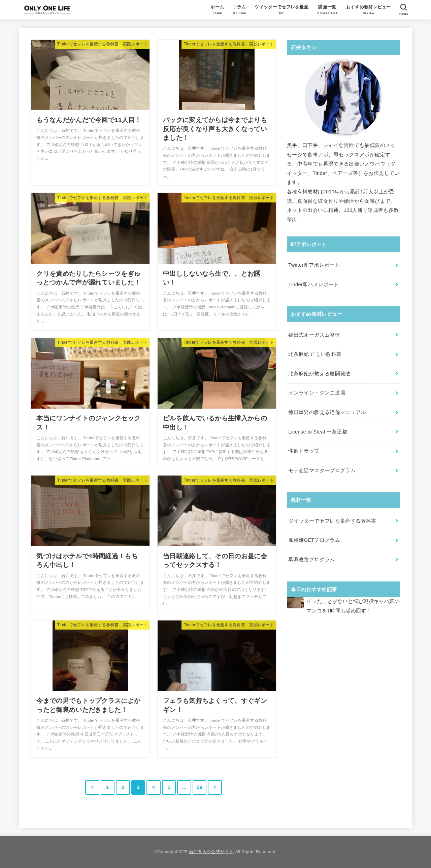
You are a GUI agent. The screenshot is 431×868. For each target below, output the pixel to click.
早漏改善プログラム (311, 560)
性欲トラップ (304, 451)
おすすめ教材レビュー (369, 10)
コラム (239, 10)
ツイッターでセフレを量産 (281, 10)
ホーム (217, 10)
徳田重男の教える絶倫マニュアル (327, 412)
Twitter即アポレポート (314, 265)
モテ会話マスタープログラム (322, 470)
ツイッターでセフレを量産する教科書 (332, 521)
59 (200, 787)
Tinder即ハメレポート (313, 285)
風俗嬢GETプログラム (314, 540)
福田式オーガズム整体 (314, 335)
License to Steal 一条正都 (318, 432)
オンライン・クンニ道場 (317, 393)
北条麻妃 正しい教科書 (315, 354)
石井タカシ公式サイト (211, 852)
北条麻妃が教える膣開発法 (319, 374)
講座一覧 (327, 10)
